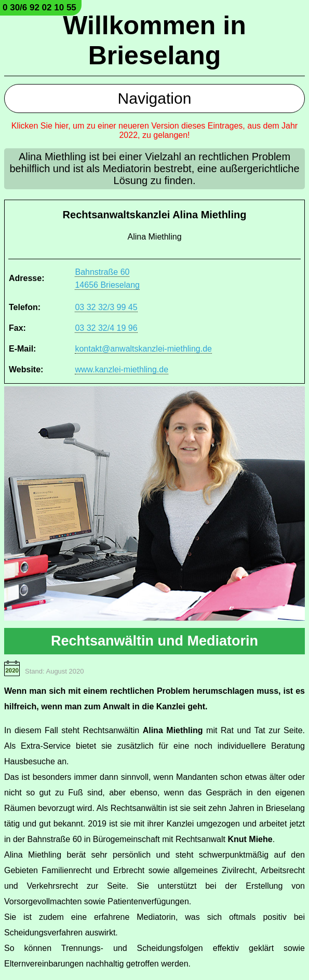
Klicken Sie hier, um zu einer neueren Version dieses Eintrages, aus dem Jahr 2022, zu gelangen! (154, 130)
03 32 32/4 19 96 (106, 328)
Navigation (155, 98)
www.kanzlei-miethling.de (122, 369)
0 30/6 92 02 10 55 (39, 8)
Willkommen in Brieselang (154, 40)
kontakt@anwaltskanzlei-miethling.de (143, 349)
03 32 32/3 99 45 (106, 307)
